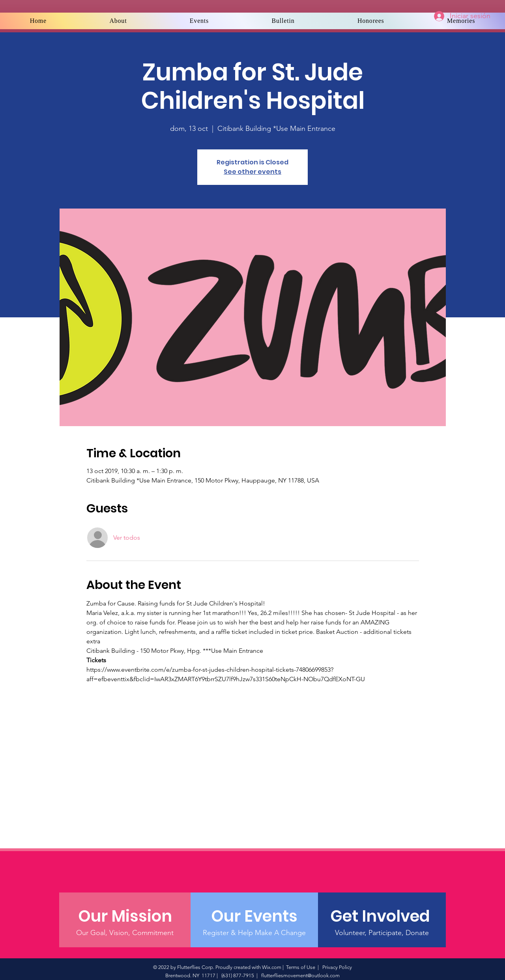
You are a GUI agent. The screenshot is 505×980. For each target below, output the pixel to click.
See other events (252, 172)
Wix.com (272, 967)
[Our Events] (254, 916)
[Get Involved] (382, 916)
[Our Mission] (125, 916)
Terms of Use (301, 967)
